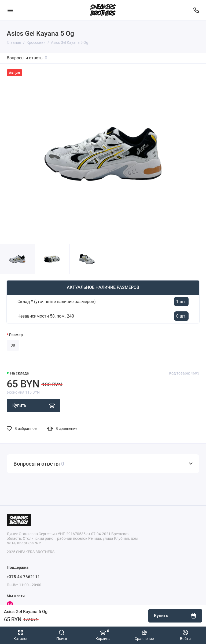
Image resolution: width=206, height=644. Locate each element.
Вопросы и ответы (27, 58)
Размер (16, 335)
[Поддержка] (196, 10)
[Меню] (10, 10)
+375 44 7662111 (23, 577)
